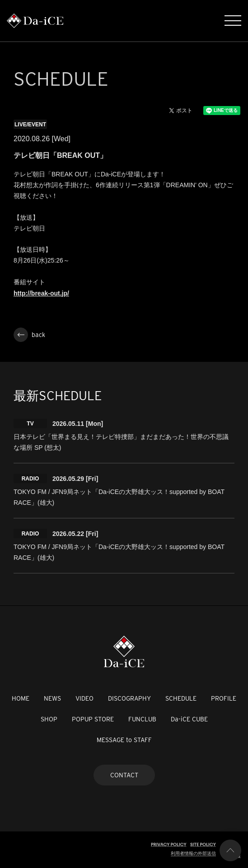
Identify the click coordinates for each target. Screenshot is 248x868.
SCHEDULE (181, 698)
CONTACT (124, 775)
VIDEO (84, 698)
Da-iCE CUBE (189, 719)
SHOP (49, 719)
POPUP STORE (93, 719)
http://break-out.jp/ (41, 293)
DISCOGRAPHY (129, 698)
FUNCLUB (142, 719)
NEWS (52, 698)
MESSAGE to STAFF (124, 740)
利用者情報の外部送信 (193, 853)
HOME (21, 698)
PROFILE (224, 698)
